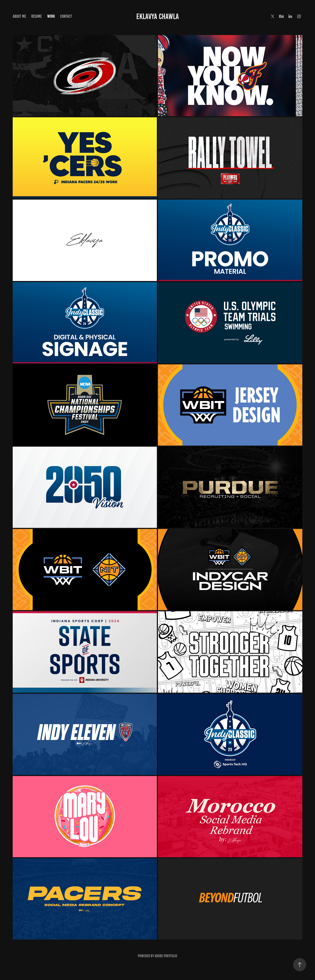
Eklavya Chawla (158, 16)
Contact (66, 16)
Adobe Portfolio (166, 956)
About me (19, 16)
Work (51, 16)
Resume (37, 16)
